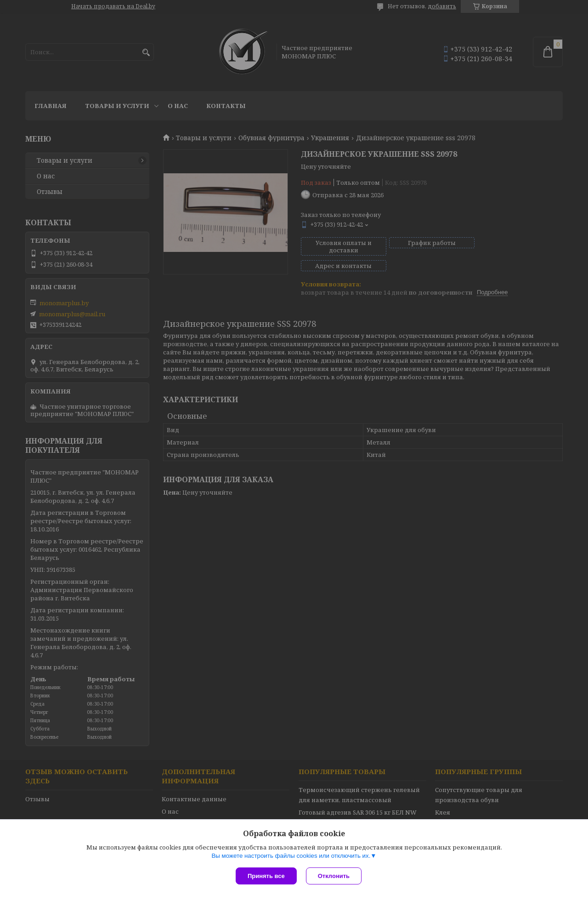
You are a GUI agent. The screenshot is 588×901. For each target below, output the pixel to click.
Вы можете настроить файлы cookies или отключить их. (291, 856)
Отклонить (334, 876)
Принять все (266, 876)
